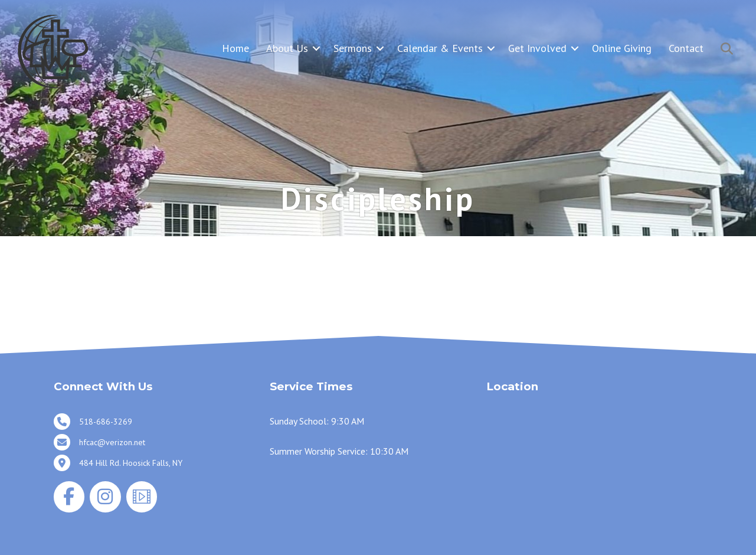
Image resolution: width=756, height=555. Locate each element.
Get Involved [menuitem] (537, 48)
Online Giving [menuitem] (622, 48)
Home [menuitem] (235, 48)
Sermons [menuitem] (353, 48)
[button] (316, 48)
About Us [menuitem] (287, 48)
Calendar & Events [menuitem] (440, 48)
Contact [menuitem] (686, 48)
